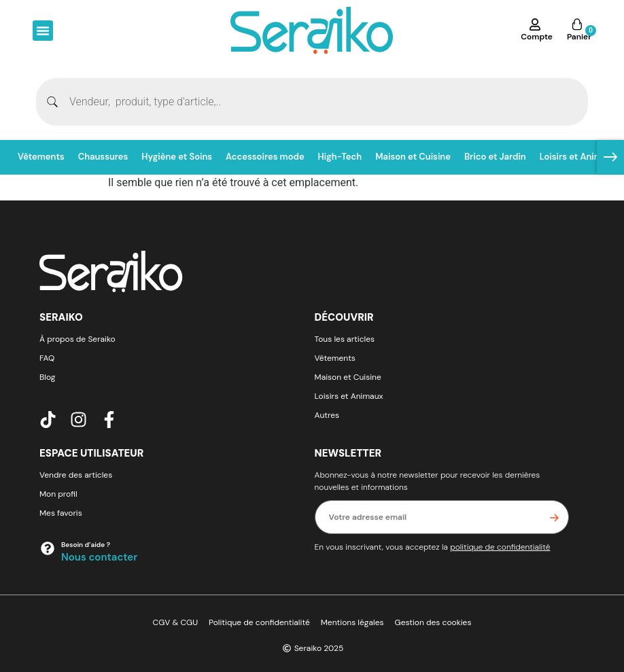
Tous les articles (345, 339)
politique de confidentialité (500, 547)
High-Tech (340, 157)
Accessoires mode (265, 157)
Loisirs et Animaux (579, 157)
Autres (327, 415)
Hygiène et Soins (177, 157)
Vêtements (41, 157)
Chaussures (103, 157)
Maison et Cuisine (413, 157)
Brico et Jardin (495, 157)
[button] (43, 31)
